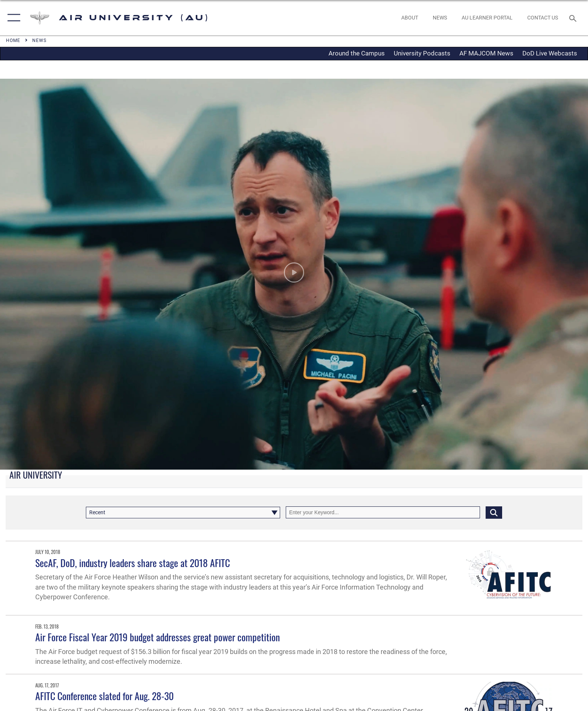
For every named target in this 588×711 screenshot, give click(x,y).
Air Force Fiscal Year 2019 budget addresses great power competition (157, 637)
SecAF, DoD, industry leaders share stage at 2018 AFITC (133, 563)
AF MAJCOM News (486, 53)
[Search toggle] (574, 18)
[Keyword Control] (383, 512)
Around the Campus (357, 53)
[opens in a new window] (487, 18)
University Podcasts (422, 53)
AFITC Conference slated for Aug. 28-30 (104, 696)
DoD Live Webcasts (550, 53)
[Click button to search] (494, 512)
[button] (12, 18)
